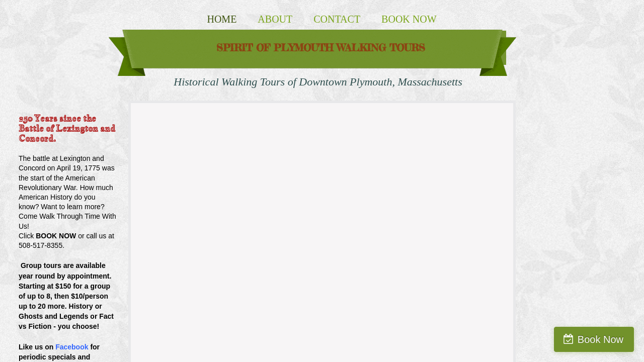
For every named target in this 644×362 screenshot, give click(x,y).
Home (222, 19)
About (275, 19)
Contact (337, 19)
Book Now (409, 19)
